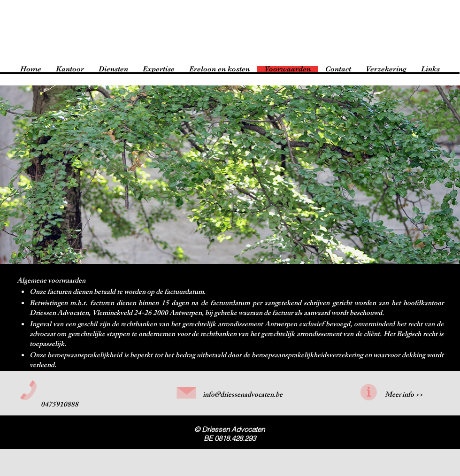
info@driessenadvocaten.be (243, 395)
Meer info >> (404, 395)
